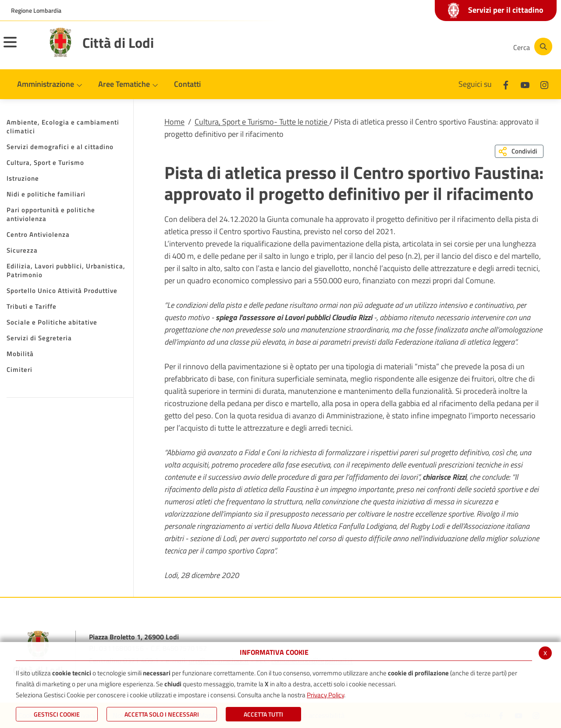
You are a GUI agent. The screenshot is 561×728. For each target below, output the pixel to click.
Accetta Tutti (263, 714)
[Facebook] (418, 46)
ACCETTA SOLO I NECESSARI (162, 714)
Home (174, 122)
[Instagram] (471, 46)
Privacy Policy (325, 695)
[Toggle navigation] (21, 48)
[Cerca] (531, 46)
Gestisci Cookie (57, 714)
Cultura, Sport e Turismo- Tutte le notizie (262, 122)
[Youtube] (444, 46)
